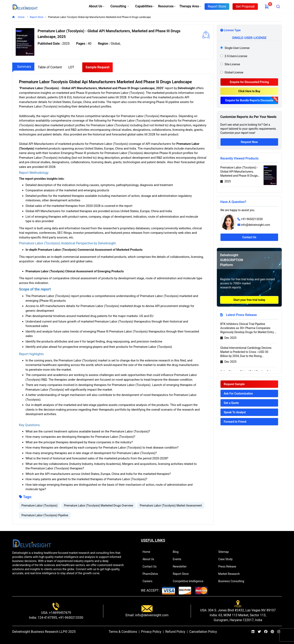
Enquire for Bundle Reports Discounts (249, 100)
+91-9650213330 (252, 219)
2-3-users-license (236, 56)
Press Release (229, 566)
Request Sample (234, 384)
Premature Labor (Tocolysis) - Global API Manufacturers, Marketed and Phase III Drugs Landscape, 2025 (239, 172)
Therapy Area (190, 6)
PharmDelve (152, 574)
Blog (177, 552)
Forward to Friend (235, 422)
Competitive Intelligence (190, 581)
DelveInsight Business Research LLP (39, 632)
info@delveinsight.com (256, 225)
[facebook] (266, 632)
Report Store (182, 574)
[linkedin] (253, 632)
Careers (149, 581)
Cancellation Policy (203, 632)
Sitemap (225, 552)
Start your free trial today (249, 300)
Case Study (227, 559)
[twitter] (259, 632)
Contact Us (249, 237)
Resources (167, 6)
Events (179, 559)
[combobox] (278, 7)
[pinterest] (272, 632)
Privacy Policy (151, 632)
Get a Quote (231, 403)
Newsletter (181, 566)
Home (21, 17)
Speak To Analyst (235, 412)
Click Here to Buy (249, 91)
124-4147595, (47, 618)
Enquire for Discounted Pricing (249, 82)
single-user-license (237, 48)
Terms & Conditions (123, 632)
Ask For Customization (238, 393)
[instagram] (279, 632)
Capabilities (145, 6)
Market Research (231, 574)
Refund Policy (175, 632)
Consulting (120, 6)
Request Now (249, 142)
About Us (97, 6)
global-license (234, 72)
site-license (232, 64)
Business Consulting (233, 581)
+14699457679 (60, 613)
